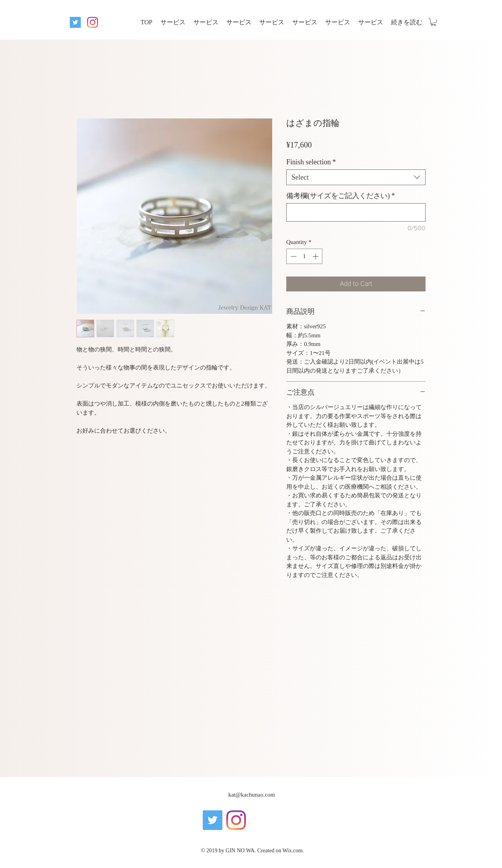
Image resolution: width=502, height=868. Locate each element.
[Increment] (316, 256)
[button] (433, 22)
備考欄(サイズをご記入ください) (341, 196)
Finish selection (311, 162)
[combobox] (356, 177)
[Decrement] (293, 256)
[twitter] (75, 22)
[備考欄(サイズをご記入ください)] (356, 212)
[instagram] (93, 22)
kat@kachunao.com (252, 795)
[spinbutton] (305, 256)
